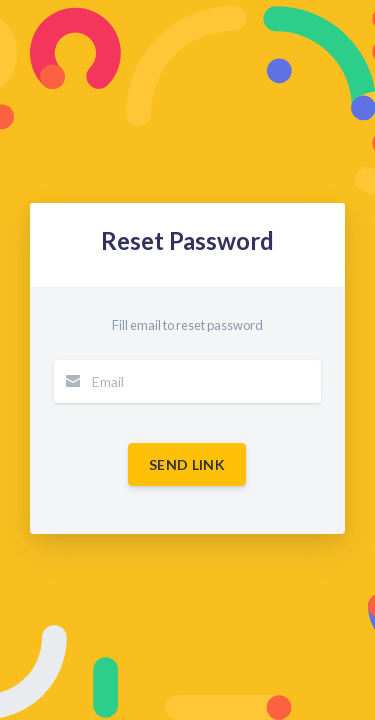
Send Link (187, 464)
